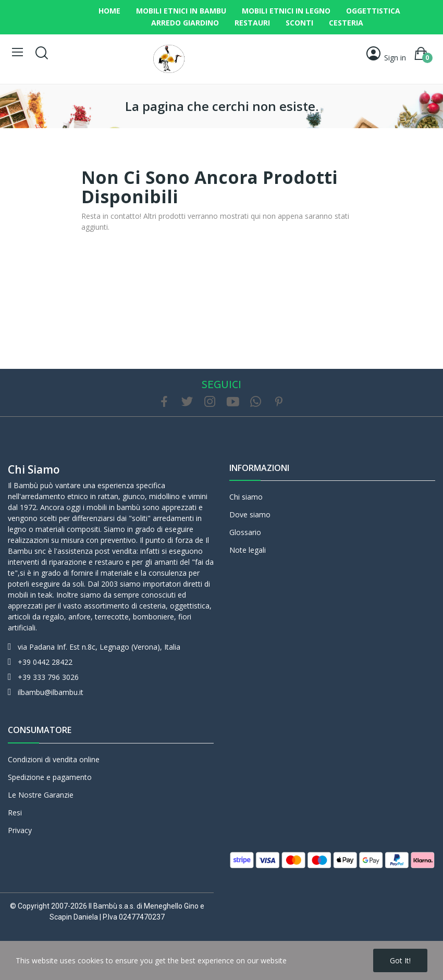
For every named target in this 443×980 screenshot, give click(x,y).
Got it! (400, 960)
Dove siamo (250, 514)
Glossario (245, 532)
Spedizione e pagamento (50, 777)
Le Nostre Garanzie (41, 795)
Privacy (20, 830)
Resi (15, 812)
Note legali (248, 550)
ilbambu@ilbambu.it (51, 692)
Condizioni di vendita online (54, 759)
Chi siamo (34, 469)
